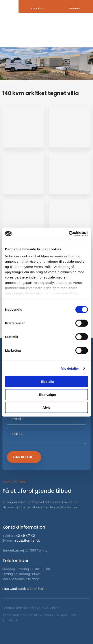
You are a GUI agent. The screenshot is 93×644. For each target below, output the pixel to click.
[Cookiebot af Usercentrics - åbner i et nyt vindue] (69, 234)
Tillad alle (46, 382)
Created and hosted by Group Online (31, 608)
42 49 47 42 (25, 536)
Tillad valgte (46, 394)
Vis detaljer (70, 368)
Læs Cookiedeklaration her (23, 589)
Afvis (47, 407)
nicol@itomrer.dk (27, 541)
